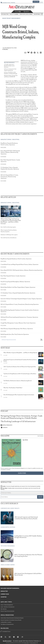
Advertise (13, 3)
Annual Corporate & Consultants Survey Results (11, 620)
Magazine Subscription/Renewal (10, 588)
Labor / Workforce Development (7, 607)
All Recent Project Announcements (9, 340)
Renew (41, 2)
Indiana (31, 68)
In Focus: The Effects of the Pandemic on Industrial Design (11, 73)
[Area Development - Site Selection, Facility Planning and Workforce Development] (22, 7)
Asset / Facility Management (7, 605)
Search (26, 12)
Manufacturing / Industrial (10, 140)
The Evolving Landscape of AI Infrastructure (18, 421)
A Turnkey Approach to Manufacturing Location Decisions (9, 66)
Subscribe (36, 2)
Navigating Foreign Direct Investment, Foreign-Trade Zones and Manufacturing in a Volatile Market (21, 417)
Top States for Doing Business (7, 624)
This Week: (20, 489)
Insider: (21, 486)
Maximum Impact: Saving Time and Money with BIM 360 (11, 76)
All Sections (42, 14)
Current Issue (5, 594)
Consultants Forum (6, 3)
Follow (18, 12)
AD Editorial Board (39, 14)
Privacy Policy (26, 643)
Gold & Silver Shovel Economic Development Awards (12, 618)
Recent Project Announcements (11, 18)
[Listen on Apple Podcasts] (22, 425)
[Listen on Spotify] (22, 428)
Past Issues (40, 436)
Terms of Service (33, 643)
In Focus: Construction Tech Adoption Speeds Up (10, 70)
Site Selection (4, 609)
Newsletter (4, 591)
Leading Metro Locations (6, 622)
